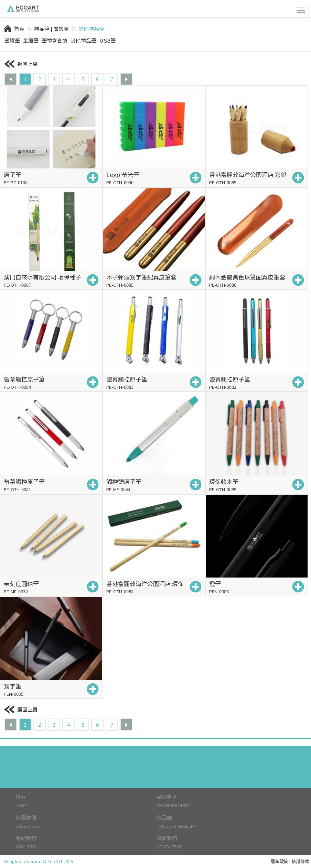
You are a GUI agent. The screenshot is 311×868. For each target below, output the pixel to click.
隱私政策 (279, 861)
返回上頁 (21, 64)
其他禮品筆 (91, 29)
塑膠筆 (12, 40)
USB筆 (108, 40)
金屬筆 (31, 40)
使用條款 (300, 861)
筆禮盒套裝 (55, 40)
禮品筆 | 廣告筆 (51, 29)
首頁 (19, 29)
